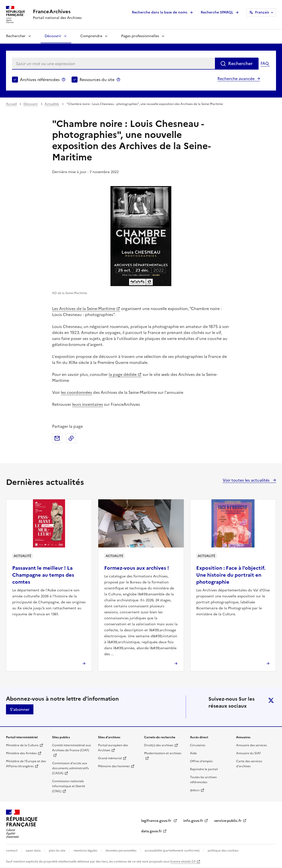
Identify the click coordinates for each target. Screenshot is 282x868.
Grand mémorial (110, 758)
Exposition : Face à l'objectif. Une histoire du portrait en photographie (231, 575)
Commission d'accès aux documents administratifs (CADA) (70, 768)
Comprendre (91, 36)
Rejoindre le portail (204, 769)
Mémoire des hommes (114, 766)
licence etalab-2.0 (183, 862)
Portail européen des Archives (113, 748)
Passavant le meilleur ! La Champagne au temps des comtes (43, 575)
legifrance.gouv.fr (157, 821)
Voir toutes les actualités (247, 480)
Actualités (52, 104)
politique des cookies (223, 851)
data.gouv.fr (151, 831)
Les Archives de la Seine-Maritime (84, 309)
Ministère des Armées (21, 753)
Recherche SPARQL (217, 12)
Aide (193, 753)
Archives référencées (40, 80)
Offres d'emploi (201, 761)
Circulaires (198, 745)
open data (33, 851)
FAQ (265, 63)
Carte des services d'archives (249, 764)
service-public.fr (228, 821)
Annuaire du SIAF (248, 753)
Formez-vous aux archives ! (137, 568)
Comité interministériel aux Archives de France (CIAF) (71, 748)
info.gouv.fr (193, 821)
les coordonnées (76, 392)
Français (262, 12)
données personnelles (121, 851)
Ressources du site (97, 80)
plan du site (57, 851)
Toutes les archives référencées (203, 780)
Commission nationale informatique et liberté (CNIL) (69, 786)
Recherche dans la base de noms (160, 12)
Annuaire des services (251, 745)
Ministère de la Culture (22, 745)
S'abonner (20, 709)
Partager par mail (57, 438)
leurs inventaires (88, 404)
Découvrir (53, 36)
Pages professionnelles (140, 36)
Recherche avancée (236, 79)
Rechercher (16, 36)
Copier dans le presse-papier (71, 438)
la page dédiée (123, 374)
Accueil (11, 104)
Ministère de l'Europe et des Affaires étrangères (26, 764)
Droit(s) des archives (159, 745)
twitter (271, 700)
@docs (195, 790)
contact (12, 851)
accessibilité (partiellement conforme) (172, 851)
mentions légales (85, 851)
